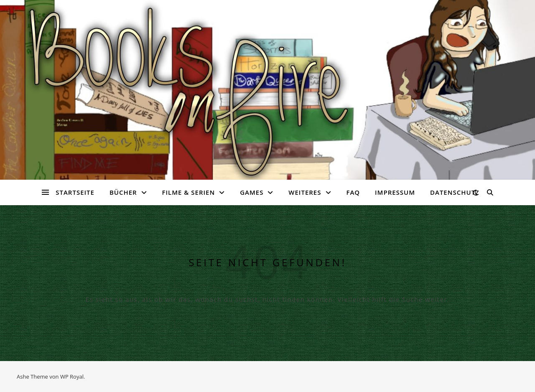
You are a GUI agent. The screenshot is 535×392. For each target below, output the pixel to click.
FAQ (353, 192)
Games (252, 192)
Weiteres (305, 192)
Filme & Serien (189, 192)
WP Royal (72, 377)
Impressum (395, 192)
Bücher (123, 192)
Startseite (75, 192)
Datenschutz (455, 192)
